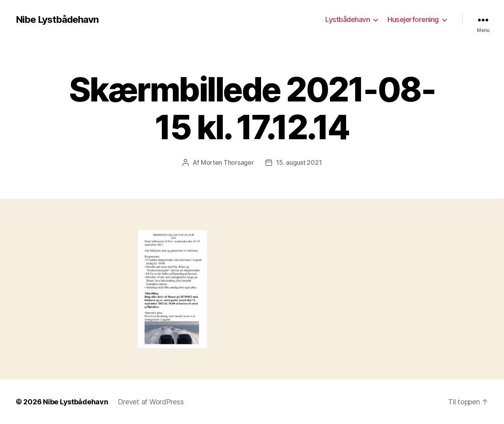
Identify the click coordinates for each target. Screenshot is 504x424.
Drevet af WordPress (151, 402)
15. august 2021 (299, 162)
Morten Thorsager (227, 162)
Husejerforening (413, 19)
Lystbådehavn (347, 19)
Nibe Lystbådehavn (57, 20)
